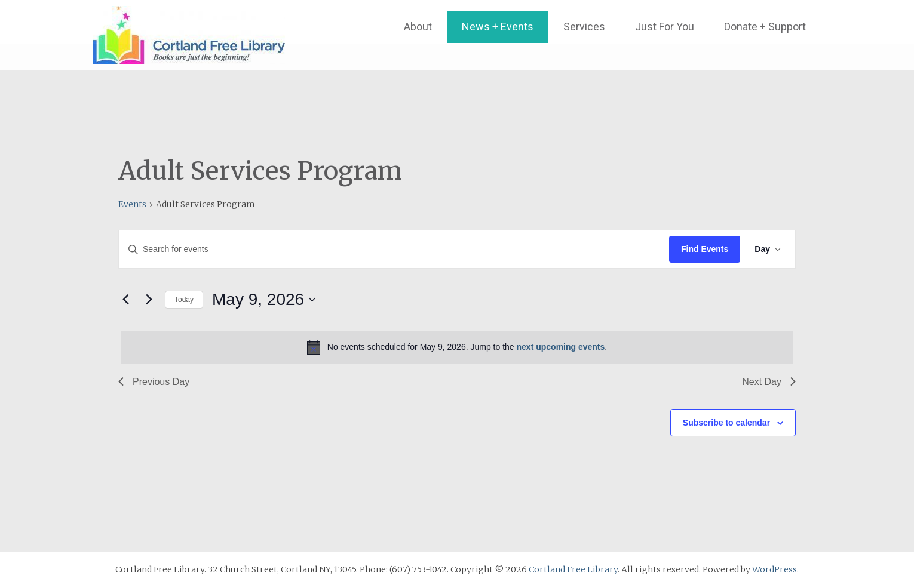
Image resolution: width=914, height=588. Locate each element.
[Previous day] (125, 300)
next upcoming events (561, 347)
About (418, 27)
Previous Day (154, 382)
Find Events (705, 249)
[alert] (457, 347)
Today (184, 300)
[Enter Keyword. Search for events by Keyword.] (394, 249)
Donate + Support (765, 27)
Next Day (769, 382)
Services (584, 27)
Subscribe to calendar (726, 423)
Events (132, 204)
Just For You (665, 27)
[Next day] (149, 300)
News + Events (498, 27)
